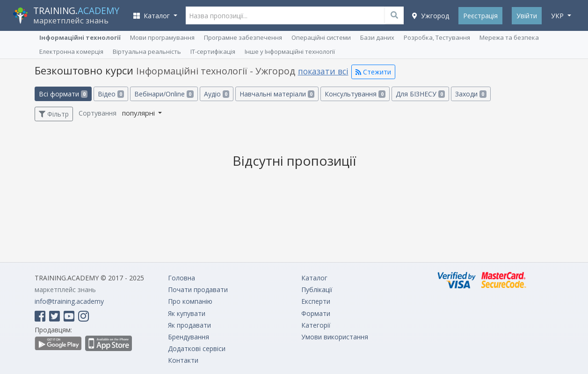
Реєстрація (480, 16)
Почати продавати (198, 290)
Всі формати (63, 94)
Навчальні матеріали (277, 94)
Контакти (183, 360)
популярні (139, 113)
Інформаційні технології (80, 37)
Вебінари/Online (164, 94)
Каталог (314, 278)
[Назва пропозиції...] (295, 15)
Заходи (471, 94)
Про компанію (190, 301)
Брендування (189, 337)
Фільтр (54, 114)
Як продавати (189, 325)
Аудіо (217, 94)
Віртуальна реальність (147, 51)
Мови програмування (162, 37)
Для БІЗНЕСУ (420, 94)
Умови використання (335, 337)
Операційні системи (321, 37)
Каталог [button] (152, 16)
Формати (316, 313)
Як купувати (187, 313)
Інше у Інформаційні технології (290, 51)
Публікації (317, 290)
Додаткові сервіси (197, 348)
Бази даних (377, 37)
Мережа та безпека (509, 37)
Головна (181, 278)
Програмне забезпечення (243, 37)
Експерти (316, 301)
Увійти (527, 16)
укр (558, 16)
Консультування (355, 94)
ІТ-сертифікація (213, 51)
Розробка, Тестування (437, 37)
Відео (111, 94)
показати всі (323, 71)
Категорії (316, 325)
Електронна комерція (71, 51)
